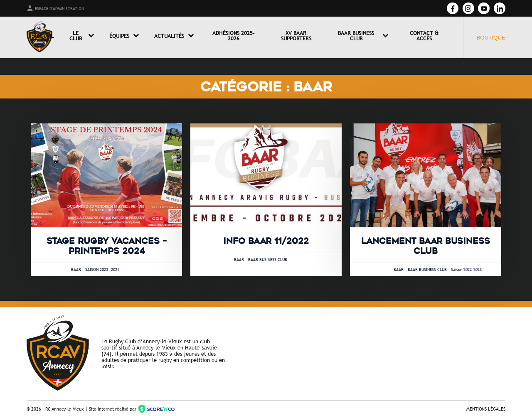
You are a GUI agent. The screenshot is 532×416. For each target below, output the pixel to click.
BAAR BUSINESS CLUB (268, 260)
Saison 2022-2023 (466, 270)
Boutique (491, 38)
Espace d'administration (55, 8)
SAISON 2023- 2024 (102, 270)
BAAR (76, 270)
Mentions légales (486, 409)
